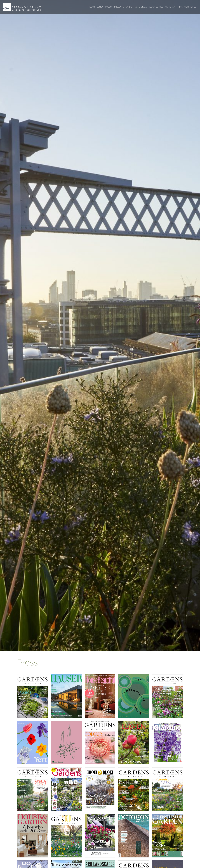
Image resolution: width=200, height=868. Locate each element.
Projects (119, 7)
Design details (156, 7)
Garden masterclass (136, 7)
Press (180, 7)
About (92, 7)
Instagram (170, 7)
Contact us (190, 7)
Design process (105, 7)
